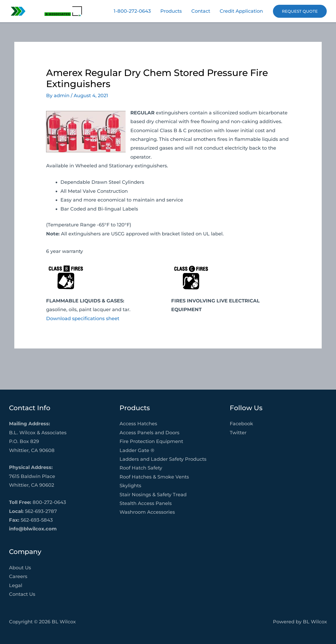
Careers (18, 576)
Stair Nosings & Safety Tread (153, 495)
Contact (201, 11)
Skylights (130, 486)
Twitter (238, 433)
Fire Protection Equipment (151, 441)
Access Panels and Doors (149, 433)
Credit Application (241, 11)
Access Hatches (138, 424)
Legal (16, 585)
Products (171, 11)
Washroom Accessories (147, 512)
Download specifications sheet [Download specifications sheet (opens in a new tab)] (83, 319)
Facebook (241, 424)
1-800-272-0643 (132, 11)
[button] (300, 11)
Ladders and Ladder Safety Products (163, 459)
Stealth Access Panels (146, 503)
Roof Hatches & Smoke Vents (154, 477)
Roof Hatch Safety (141, 468)
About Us (20, 568)
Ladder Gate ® (137, 450)
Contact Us (22, 594)
